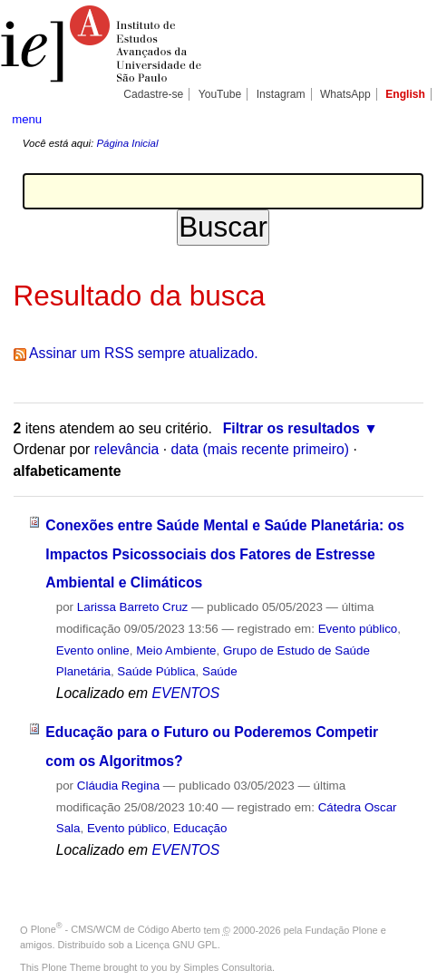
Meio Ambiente (176, 650)
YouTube (220, 94)
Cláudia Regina (118, 786)
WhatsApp (345, 94)
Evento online (93, 650)
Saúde (220, 671)
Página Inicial (127, 143)
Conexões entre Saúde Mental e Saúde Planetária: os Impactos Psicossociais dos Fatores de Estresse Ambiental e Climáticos (225, 554)
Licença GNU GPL (176, 945)
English (405, 94)
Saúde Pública (156, 671)
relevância (127, 449)
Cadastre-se (153, 94)
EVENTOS (185, 693)
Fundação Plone (342, 929)
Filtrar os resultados (291, 428)
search (407, 118)
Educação (200, 828)
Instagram (281, 94)
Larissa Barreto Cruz (133, 607)
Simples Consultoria (228, 967)
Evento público (358, 629)
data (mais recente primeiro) (260, 449)
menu (27, 119)
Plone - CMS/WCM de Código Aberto (116, 929)
